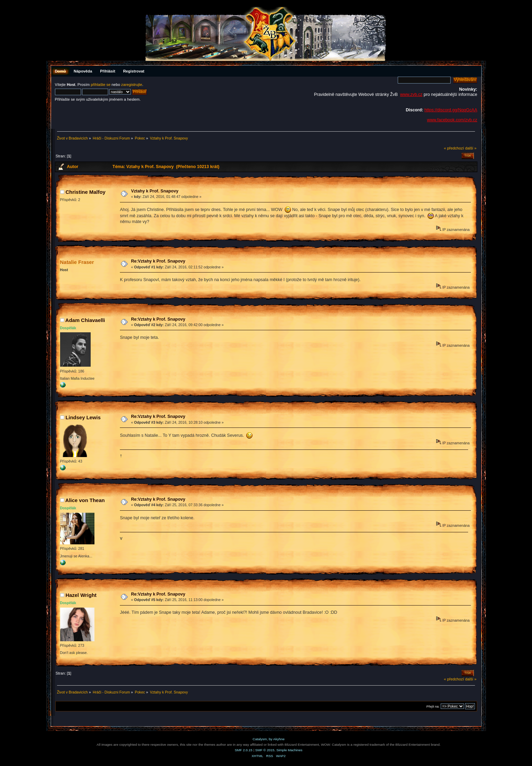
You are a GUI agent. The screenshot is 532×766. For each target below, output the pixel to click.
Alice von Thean (85, 500)
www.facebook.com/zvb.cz (452, 120)
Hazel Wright (81, 595)
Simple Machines (290, 750)
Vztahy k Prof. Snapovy (155, 191)
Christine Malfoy (86, 192)
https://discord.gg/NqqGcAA (451, 110)
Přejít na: (433, 706)
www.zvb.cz (411, 95)
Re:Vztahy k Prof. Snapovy (158, 261)
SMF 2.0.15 (244, 750)
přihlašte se (100, 85)
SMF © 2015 (265, 750)
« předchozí (454, 148)
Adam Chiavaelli (85, 320)
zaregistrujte (132, 85)
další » (471, 148)
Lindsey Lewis (83, 417)
